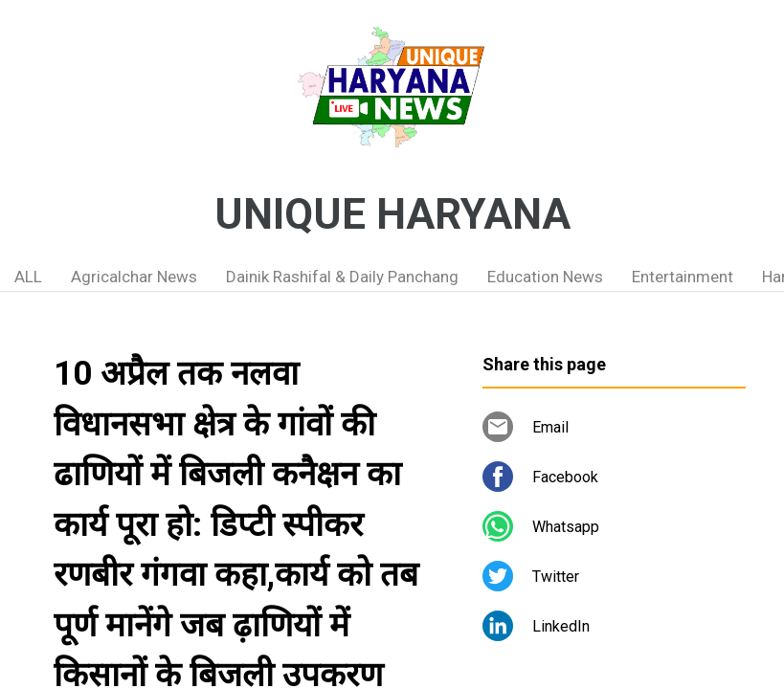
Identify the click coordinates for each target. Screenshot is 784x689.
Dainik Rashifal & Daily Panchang (342, 277)
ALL (28, 277)
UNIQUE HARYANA (392, 214)
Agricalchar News (134, 277)
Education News (545, 277)
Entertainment (683, 277)
